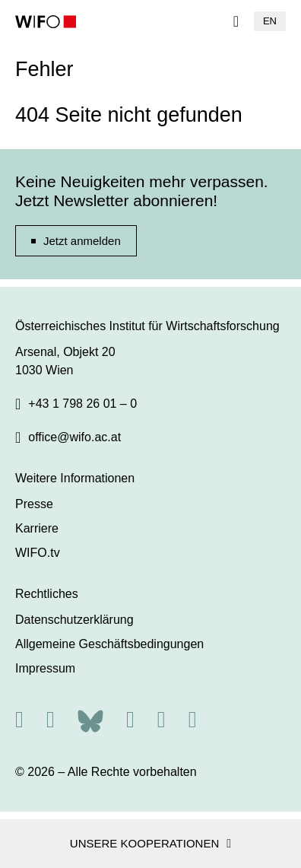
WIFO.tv (38, 553)
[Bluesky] (90, 719)
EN (270, 21)
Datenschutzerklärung (74, 620)
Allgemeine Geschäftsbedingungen (109, 644)
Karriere (37, 528)
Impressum (45, 668)
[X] (51, 719)
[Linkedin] (162, 719)
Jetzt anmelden (82, 241)
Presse (34, 504)
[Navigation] (236, 21)
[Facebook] (130, 719)
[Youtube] (193, 719)
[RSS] (19, 719)
